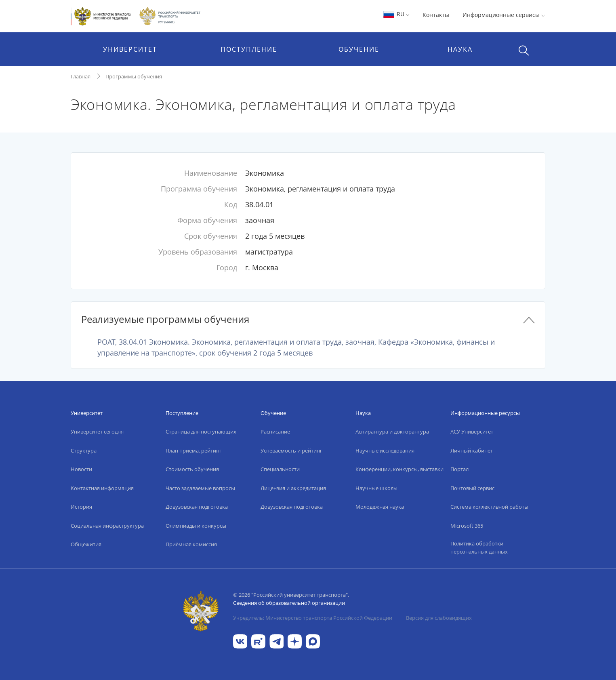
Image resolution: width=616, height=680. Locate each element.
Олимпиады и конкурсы (196, 526)
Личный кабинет (472, 451)
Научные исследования (385, 451)
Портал (459, 469)
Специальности (280, 469)
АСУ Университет (472, 432)
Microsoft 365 (467, 526)
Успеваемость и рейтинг (291, 451)
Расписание (275, 432)
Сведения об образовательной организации (289, 603)
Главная (81, 76)
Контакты (436, 15)
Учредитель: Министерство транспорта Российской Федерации (313, 618)
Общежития (86, 544)
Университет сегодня (97, 432)
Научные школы (376, 488)
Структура (84, 451)
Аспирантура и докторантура (392, 432)
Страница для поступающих (201, 432)
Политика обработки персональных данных (479, 547)
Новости (81, 469)
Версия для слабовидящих (439, 618)
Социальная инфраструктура (107, 526)
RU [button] (396, 14)
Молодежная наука (380, 507)
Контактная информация (102, 488)
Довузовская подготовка (197, 507)
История (81, 507)
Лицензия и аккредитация (293, 488)
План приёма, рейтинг (194, 451)
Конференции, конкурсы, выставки (399, 469)
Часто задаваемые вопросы (200, 488)
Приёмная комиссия (191, 544)
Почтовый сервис (472, 488)
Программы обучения (134, 76)
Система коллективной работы (489, 507)
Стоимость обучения (192, 469)
